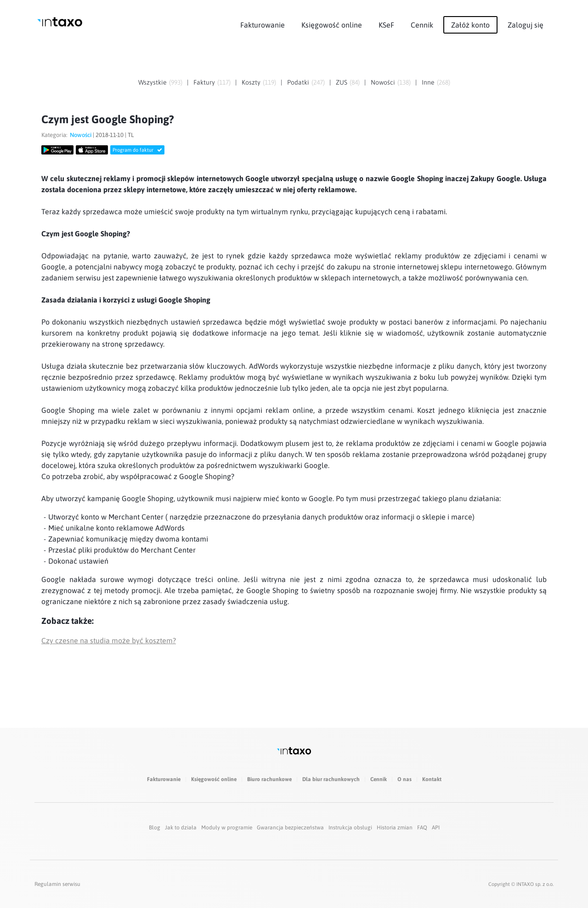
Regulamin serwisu (57, 884)
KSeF (386, 25)
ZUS (342, 82)
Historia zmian (395, 828)
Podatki (298, 82)
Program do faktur (137, 150)
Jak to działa (181, 828)
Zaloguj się (526, 25)
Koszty (251, 82)
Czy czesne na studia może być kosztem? (109, 640)
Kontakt (432, 779)
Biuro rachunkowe (269, 779)
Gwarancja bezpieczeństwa (290, 828)
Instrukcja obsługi (350, 828)
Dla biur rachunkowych (331, 779)
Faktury (204, 82)
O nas (404, 779)
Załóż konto (470, 25)
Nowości (383, 82)
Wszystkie (153, 82)
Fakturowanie (263, 25)
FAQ (422, 828)
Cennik (422, 25)
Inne (428, 82)
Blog (155, 828)
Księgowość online (332, 25)
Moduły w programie (227, 828)
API (436, 828)
